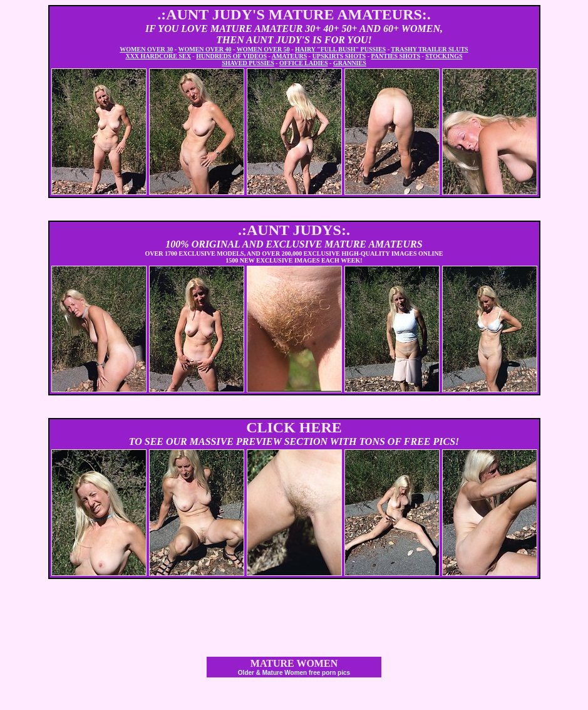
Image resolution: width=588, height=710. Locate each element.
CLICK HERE (294, 427)
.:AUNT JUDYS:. (294, 230)
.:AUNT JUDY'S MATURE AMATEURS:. (294, 14)
